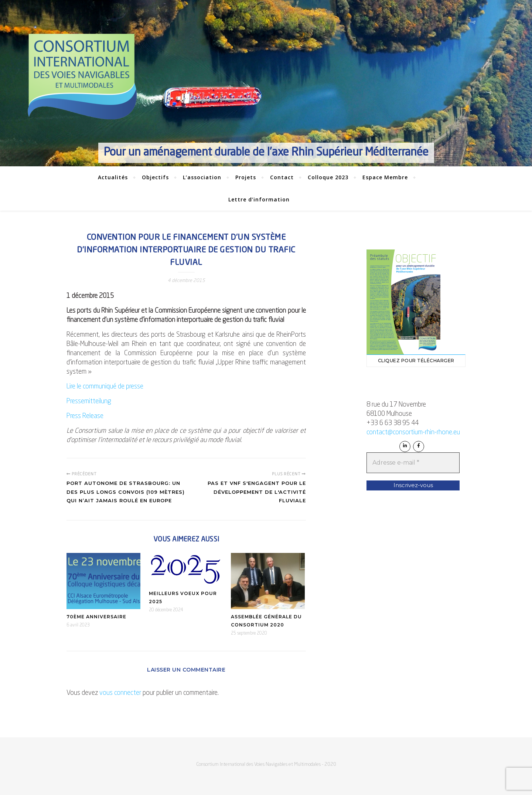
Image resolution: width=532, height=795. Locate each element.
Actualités (113, 177)
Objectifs (155, 177)
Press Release (85, 416)
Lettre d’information (259, 199)
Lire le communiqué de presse (105, 387)
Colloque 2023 (328, 177)
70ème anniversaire (96, 617)
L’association (202, 177)
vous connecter (120, 693)
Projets (246, 177)
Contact (282, 177)
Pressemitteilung (89, 401)
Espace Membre (385, 177)
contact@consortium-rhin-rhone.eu (413, 432)
